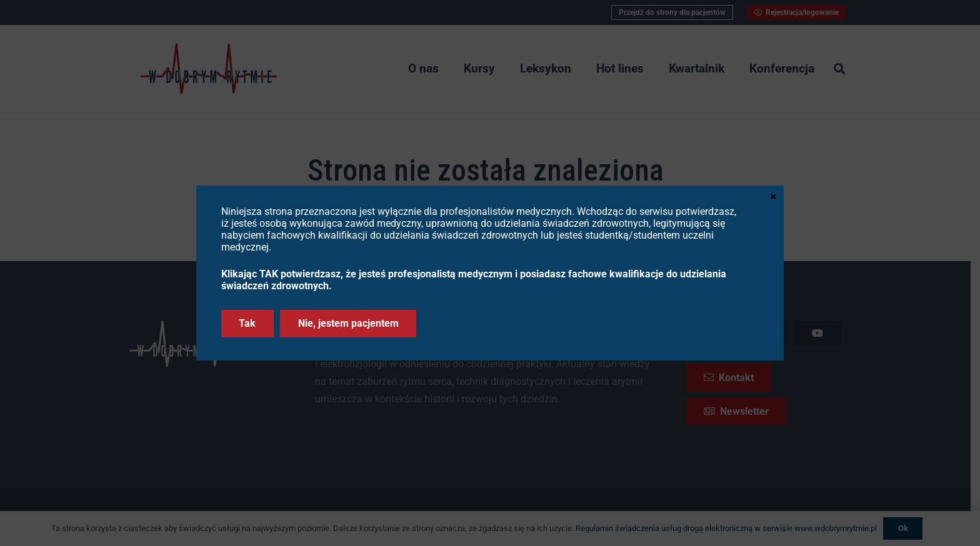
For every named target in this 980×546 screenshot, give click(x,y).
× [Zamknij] (773, 196)
